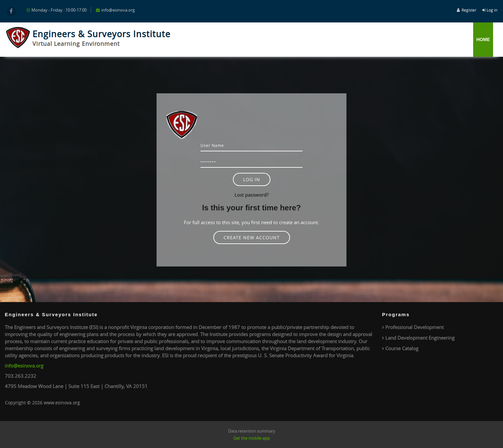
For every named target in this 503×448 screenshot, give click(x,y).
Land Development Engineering (420, 338)
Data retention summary (252, 431)
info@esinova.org (24, 366)
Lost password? (251, 195)
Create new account (252, 237)
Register (469, 10)
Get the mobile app (251, 438)
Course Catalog (402, 348)
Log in (492, 10)
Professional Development (414, 327)
